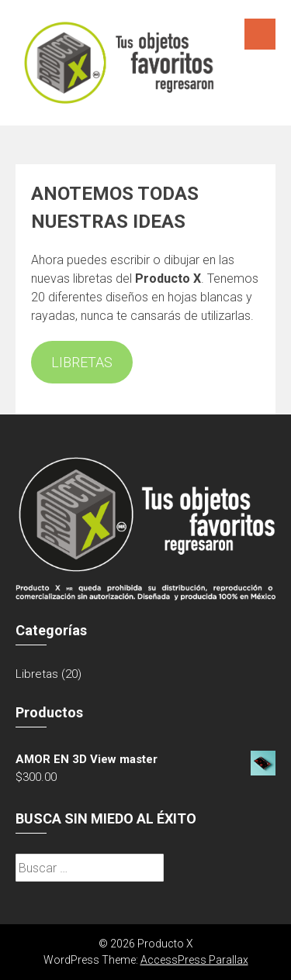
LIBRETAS (82, 362)
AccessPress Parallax (194, 960)
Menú (260, 34)
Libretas (37, 674)
